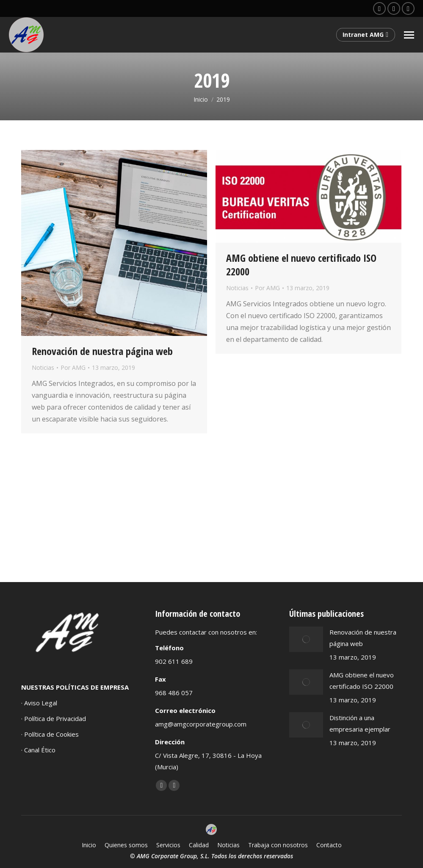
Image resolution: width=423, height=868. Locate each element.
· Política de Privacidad (54, 718)
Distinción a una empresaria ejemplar (360, 723)
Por (73, 367)
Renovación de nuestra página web (102, 351)
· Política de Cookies (50, 734)
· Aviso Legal (39, 703)
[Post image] (306, 639)
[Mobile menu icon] (409, 35)
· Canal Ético (38, 750)
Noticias (43, 367)
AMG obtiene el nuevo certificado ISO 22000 (301, 265)
